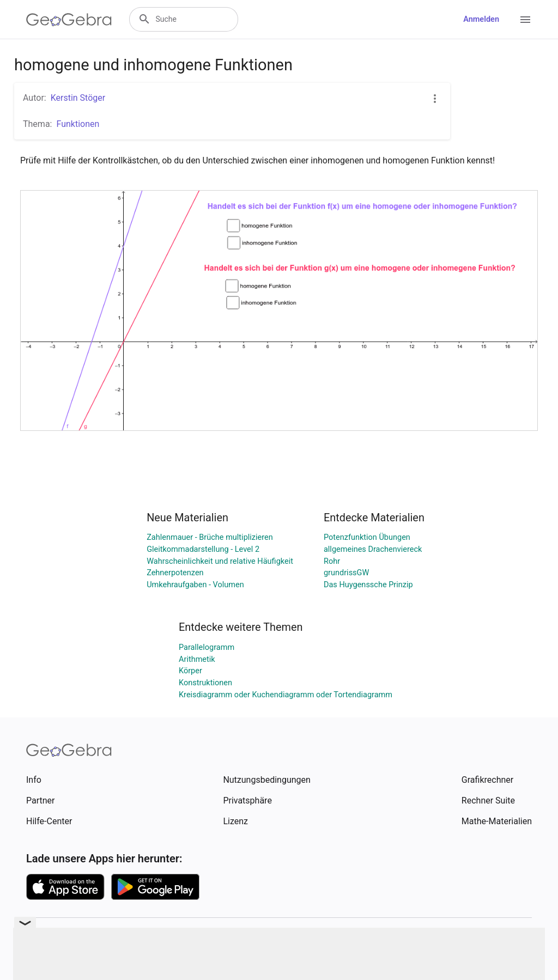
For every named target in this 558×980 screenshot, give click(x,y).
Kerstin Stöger (78, 98)
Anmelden (481, 19)
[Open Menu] (525, 20)
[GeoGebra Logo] (69, 20)
